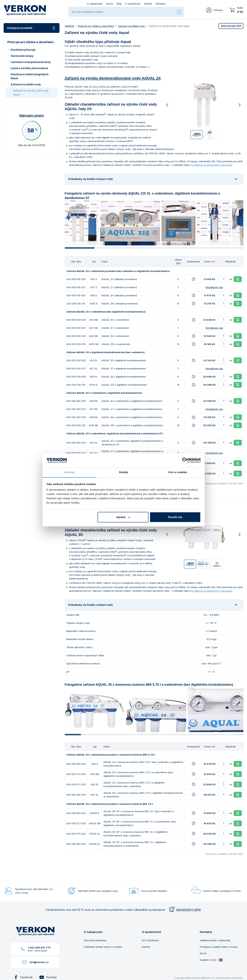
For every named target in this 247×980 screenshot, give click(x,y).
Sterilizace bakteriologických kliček (30, 76)
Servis (110, 4)
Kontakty (161, 4)
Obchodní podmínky (95, 940)
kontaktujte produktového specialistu (212, 165)
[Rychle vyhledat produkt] (123, 12)
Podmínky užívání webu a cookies (103, 947)
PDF (231, 26)
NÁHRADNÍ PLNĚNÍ (184, 910)
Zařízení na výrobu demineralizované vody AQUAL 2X (113, 78)
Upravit (123, 517)
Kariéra (148, 4)
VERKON (69, 26)
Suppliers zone (211, 960)
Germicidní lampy (22, 56)
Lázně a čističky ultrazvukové (29, 68)
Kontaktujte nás (214, 287)
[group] (82, 223)
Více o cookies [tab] (178, 472)
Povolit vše (175, 517)
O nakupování (95, 4)
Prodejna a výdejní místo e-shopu (219, 947)
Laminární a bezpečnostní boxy (31, 62)
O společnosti (133, 4)
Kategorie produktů (32, 28)
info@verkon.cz (39, 962)
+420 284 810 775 (39, 948)
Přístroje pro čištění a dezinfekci (96, 26)
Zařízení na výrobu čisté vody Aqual (31, 92)
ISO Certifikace (150, 940)
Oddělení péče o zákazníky (215, 940)
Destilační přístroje (23, 50)
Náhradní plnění (32, 116)
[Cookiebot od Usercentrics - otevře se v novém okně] (185, 460)
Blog (119, 4)
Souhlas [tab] (69, 472)
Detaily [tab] (123, 472)
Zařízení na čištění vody (26, 84)
